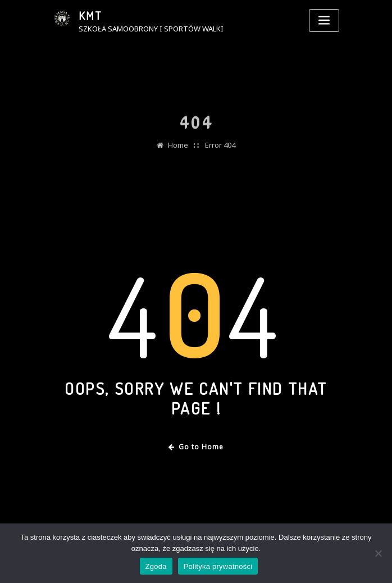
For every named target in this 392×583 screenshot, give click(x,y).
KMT (90, 16)
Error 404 (220, 151)
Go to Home (196, 447)
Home (178, 151)
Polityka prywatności (218, 566)
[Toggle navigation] (324, 21)
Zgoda (156, 566)
